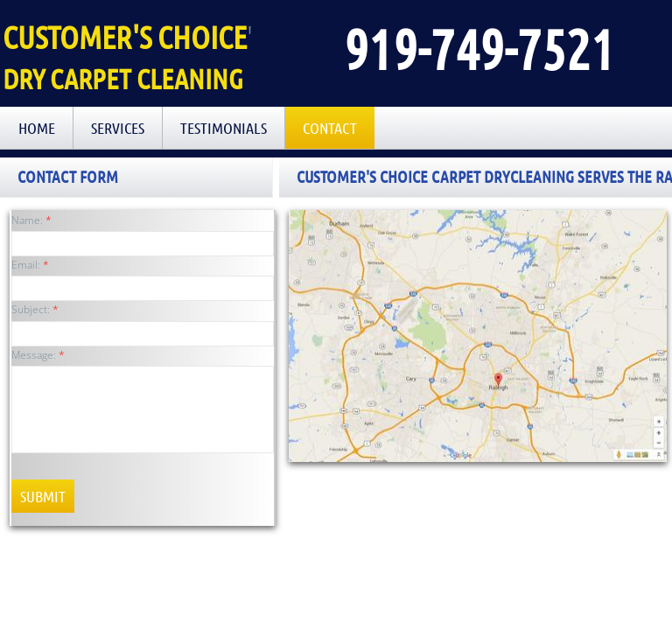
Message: (38, 355)
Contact (330, 128)
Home (37, 128)
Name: (31, 220)
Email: (30, 265)
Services (118, 128)
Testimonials (224, 128)
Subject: (35, 309)
